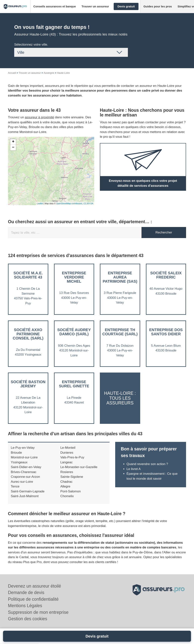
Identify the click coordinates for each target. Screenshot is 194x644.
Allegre (65, 486)
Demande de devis (26, 593)
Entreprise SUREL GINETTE (74, 384)
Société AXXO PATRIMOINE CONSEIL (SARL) (28, 334)
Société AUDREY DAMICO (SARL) (74, 332)
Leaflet (40, 203)
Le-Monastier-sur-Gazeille (79, 467)
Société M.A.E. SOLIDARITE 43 (28, 275)
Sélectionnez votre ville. (31, 45)
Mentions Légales (25, 606)
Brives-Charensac (24, 472)
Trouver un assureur (30, 73)
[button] (55, 7)
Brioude (16, 453)
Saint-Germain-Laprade (28, 491)
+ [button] (13, 142)
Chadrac (66, 482)
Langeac (66, 462)
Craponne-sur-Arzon (25, 477)
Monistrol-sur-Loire (24, 457)
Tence (15, 486)
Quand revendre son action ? (148, 464)
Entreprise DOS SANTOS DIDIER (166, 332)
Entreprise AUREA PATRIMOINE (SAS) (120, 277)
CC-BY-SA (88, 203)
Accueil (12, 73)
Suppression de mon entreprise (38, 612)
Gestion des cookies (28, 619)
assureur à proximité (39, 117)
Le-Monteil (68, 448)
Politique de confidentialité (33, 599)
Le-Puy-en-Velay (23, 448)
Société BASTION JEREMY (28, 384)
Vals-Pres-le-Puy (72, 457)
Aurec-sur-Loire (22, 482)
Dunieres (67, 453)
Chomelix (67, 496)
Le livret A (134, 469)
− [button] (13, 148)
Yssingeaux (19, 462)
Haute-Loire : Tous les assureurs (120, 398)
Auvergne (49, 73)
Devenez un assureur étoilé (34, 586)
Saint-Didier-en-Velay (26, 467)
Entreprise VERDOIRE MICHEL (74, 277)
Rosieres (67, 472)
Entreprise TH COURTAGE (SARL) (120, 332)
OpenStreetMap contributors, (70, 203)
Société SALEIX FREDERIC (166, 275)
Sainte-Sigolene (72, 477)
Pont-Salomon (70, 491)
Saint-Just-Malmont (25, 496)
